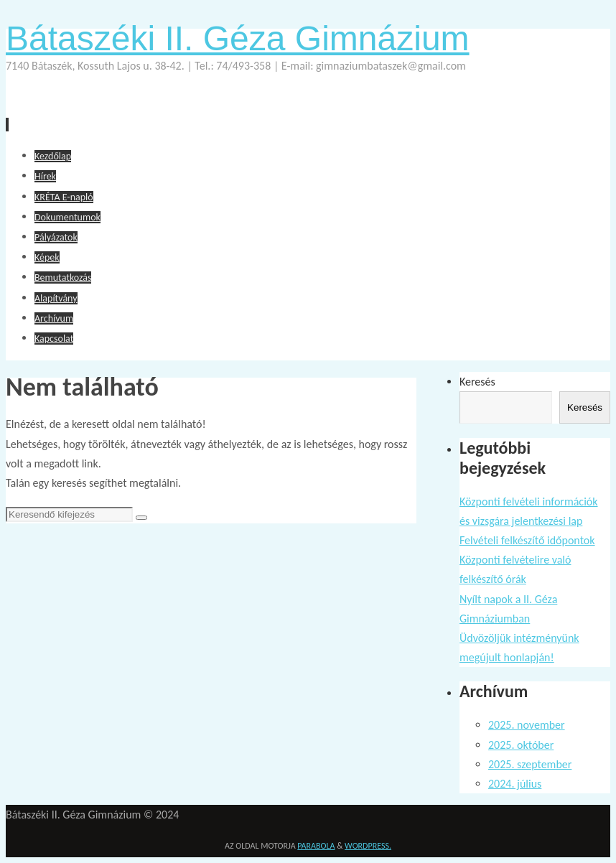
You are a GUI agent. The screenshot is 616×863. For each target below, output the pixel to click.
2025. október (521, 745)
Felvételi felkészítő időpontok (527, 540)
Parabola (316, 846)
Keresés (477, 382)
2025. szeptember (530, 764)
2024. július (515, 784)
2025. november (527, 725)
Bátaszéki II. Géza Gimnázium (238, 38)
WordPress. (368, 846)
